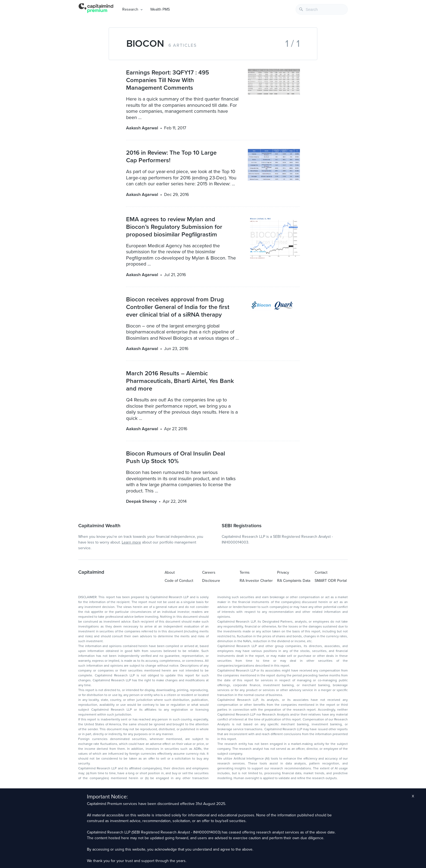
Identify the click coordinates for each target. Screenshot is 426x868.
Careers (209, 572)
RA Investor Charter (256, 581)
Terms (245, 572)
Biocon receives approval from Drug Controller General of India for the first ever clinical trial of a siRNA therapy (178, 307)
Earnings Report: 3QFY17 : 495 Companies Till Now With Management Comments (167, 80)
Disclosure (211, 581)
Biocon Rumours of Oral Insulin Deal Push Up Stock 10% (176, 457)
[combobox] (322, 9)
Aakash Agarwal (142, 128)
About (170, 572)
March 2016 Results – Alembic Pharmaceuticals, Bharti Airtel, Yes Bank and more (180, 381)
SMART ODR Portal (331, 581)
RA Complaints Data (294, 581)
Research (130, 9)
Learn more (131, 542)
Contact (321, 572)
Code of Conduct (179, 581)
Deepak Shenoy (141, 501)
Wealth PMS (160, 9)
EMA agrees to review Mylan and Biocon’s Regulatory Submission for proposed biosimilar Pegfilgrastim (174, 227)
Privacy (283, 572)
